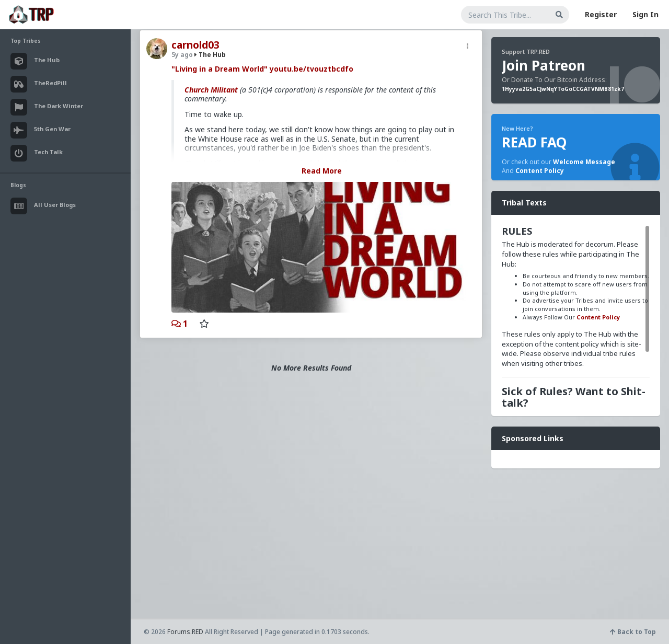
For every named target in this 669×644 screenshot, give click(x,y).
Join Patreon (544, 65)
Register (601, 14)
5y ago (182, 55)
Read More (322, 171)
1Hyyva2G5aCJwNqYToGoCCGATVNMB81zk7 (563, 89)
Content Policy (540, 171)
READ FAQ (534, 142)
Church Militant (211, 90)
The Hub (210, 55)
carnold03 (195, 45)
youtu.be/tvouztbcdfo (312, 69)
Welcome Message (584, 162)
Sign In (645, 14)
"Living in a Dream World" (220, 69)
